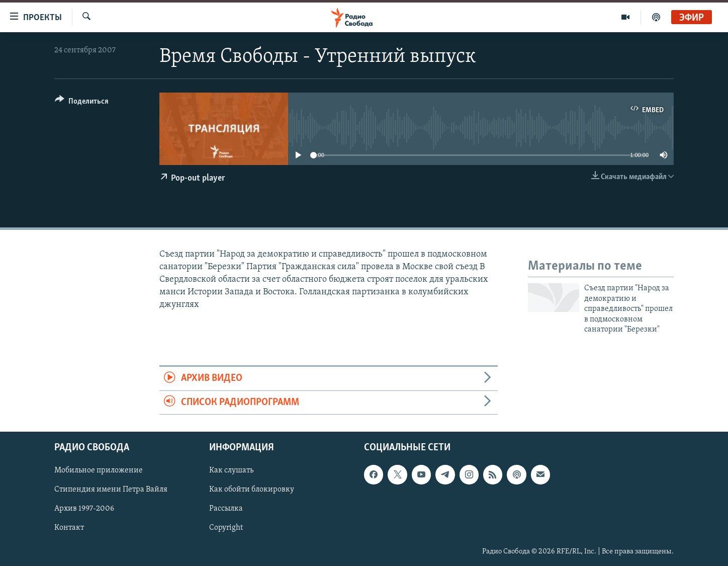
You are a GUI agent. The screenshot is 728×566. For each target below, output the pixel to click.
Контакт (69, 528)
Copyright (226, 528)
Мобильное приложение (99, 470)
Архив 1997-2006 (84, 509)
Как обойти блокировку (252, 490)
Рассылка (226, 509)
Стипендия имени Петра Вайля (111, 490)
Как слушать (231, 470)
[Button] (82, 103)
